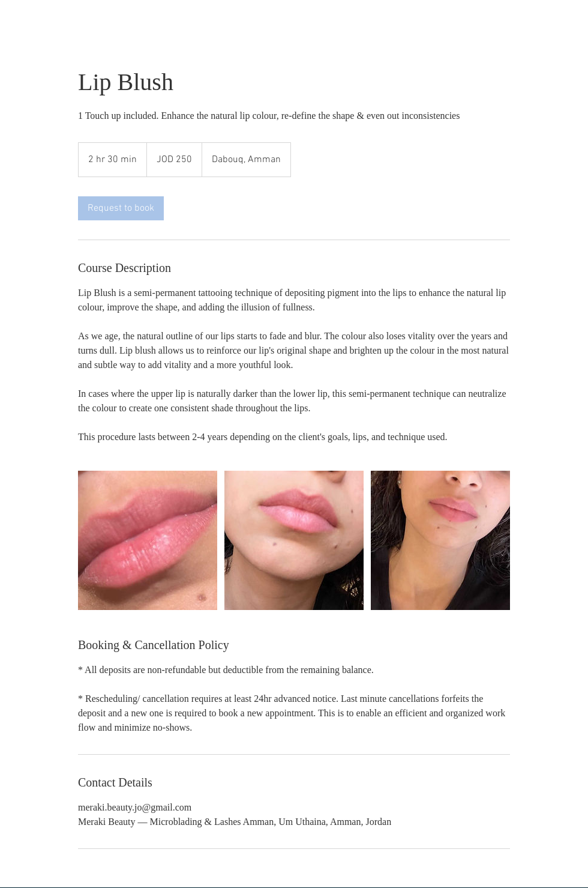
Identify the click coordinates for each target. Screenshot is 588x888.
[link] (121, 208)
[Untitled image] (148, 540)
